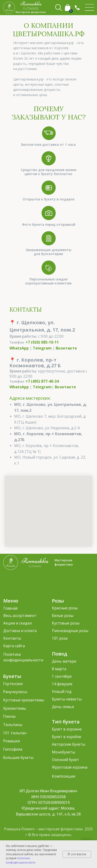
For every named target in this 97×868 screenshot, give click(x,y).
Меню (11, 601)
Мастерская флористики (64, 562)
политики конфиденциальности (21, 860)
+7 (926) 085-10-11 (42, 342)
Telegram (42, 348)
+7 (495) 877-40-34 (42, 381)
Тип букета (66, 722)
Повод (60, 654)
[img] (90, 7)
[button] (77, 8)
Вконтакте (66, 348)
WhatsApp (19, 348)
